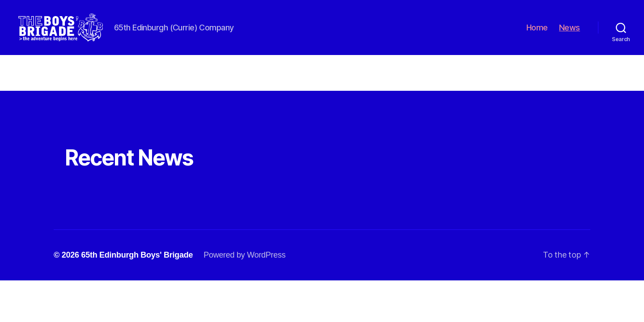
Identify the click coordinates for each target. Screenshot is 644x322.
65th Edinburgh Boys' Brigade (137, 265)
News (570, 32)
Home (537, 32)
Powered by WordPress (244, 265)
